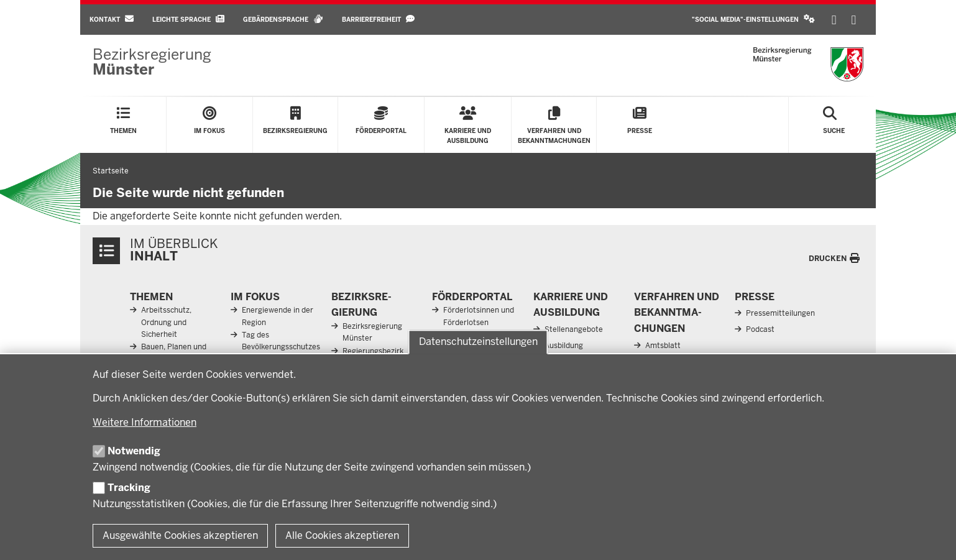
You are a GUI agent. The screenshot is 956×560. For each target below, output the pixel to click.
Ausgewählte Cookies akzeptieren (180, 535)
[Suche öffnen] (834, 125)
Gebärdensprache (283, 19)
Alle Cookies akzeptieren (342, 535)
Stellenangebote (574, 329)
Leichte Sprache (188, 19)
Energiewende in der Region (278, 316)
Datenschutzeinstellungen (478, 342)
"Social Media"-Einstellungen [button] (753, 19)
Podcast (760, 329)
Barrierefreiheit (378, 19)
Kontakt (112, 19)
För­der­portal (472, 297)
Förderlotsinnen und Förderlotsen (479, 316)
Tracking (129, 488)
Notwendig (134, 451)
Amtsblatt (663, 346)
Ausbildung (564, 346)
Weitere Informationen (145, 422)
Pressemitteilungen (780, 313)
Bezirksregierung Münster (372, 332)
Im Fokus (255, 297)
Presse (755, 297)
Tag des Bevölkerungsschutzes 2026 (281, 347)
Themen (151, 297)
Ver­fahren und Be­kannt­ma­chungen (677, 313)
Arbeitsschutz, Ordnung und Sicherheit (166, 322)
